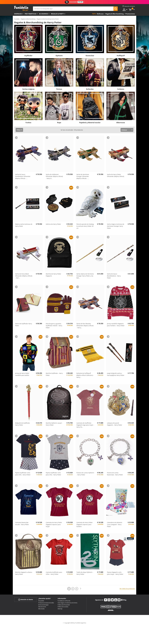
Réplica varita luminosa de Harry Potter (24, 225)
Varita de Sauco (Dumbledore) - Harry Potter (114, 276)
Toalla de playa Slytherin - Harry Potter (85, 573)
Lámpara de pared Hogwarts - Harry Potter (115, 424)
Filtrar (19, 130)
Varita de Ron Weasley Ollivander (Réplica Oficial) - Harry (85, 326)
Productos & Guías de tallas (46, 603)
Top (93, 14)
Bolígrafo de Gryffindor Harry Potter (23, 424)
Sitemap (60, 609)
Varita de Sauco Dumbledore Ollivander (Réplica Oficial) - (23, 176)
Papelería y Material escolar (90, 123)
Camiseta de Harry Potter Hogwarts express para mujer (54, 524)
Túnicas (59, 89)
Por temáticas (30, 14)
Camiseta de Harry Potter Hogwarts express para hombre (85, 524)
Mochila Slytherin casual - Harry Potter (54, 424)
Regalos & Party (57, 14)
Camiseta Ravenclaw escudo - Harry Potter (22, 523)
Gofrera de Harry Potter (53, 224)
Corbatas (121, 89)
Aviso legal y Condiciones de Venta (67, 603)
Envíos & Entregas (43, 605)
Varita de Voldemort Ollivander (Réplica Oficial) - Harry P (54, 176)
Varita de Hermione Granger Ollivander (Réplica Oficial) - (83, 176)
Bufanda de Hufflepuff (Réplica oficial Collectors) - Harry (85, 375)
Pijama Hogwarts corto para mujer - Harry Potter (115, 573)
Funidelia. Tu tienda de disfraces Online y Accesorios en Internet (21, 9)
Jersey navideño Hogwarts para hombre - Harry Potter (116, 325)
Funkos (28, 123)
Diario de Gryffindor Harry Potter (24, 325)
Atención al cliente (26, 600)
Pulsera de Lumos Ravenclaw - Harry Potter (115, 474)
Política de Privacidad (64, 605)
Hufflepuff (121, 56)
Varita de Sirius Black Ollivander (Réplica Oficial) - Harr (24, 276)
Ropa (59, 123)
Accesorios (43, 14)
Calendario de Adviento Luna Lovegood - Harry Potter (115, 524)
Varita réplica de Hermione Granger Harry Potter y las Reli (85, 276)
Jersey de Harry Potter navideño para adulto (22, 374)
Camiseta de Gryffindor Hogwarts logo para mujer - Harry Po (85, 425)
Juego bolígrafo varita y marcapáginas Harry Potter (116, 374)
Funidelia (17, 19)
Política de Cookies (63, 607)
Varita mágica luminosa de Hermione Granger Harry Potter (116, 226)
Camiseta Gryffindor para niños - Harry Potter (54, 573)
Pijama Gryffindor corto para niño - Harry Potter (23, 474)
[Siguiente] (81, 589)
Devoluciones (42, 607)
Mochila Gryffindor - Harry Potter (54, 374)
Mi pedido (41, 601)
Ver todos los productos (127, 589)
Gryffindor (28, 56)
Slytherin (59, 56)
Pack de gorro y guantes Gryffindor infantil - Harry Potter (54, 326)
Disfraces (18, 14)
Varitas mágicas (28, 89)
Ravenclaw (90, 56)
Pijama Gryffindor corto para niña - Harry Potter (53, 474)
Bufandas (90, 89)
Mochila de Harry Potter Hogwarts (53, 275)
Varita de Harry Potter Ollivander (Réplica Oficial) (116, 175)
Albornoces (121, 123)
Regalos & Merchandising (28, 19)
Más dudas (41, 609)
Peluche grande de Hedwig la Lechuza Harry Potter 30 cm (85, 226)
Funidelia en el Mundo (64, 601)
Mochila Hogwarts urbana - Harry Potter (24, 573)
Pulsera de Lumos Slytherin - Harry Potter (85, 474)
